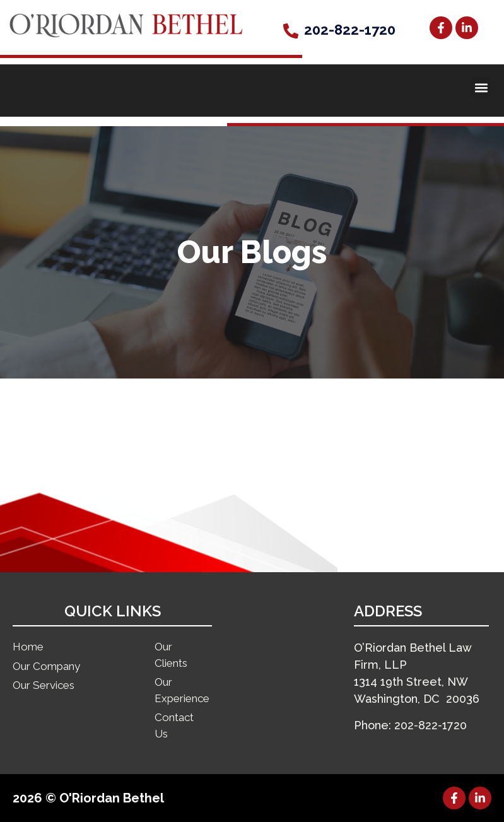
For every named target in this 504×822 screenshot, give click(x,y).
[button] (481, 87)
